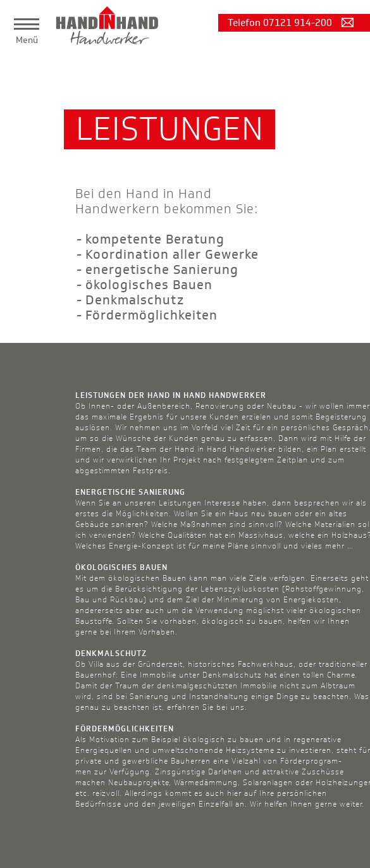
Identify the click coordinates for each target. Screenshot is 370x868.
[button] (27, 24)
